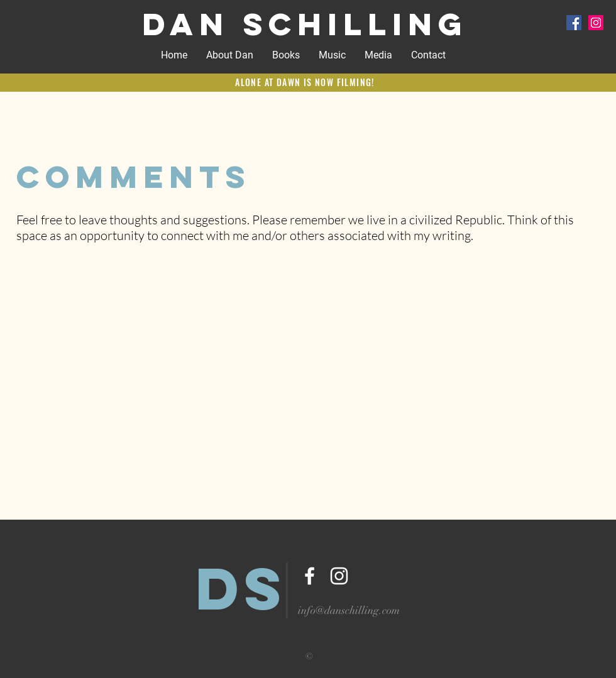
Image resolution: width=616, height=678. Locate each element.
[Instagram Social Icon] (596, 23)
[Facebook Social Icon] (574, 23)
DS (242, 588)
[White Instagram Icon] (339, 576)
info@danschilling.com (349, 610)
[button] (332, 55)
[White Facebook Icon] (310, 576)
